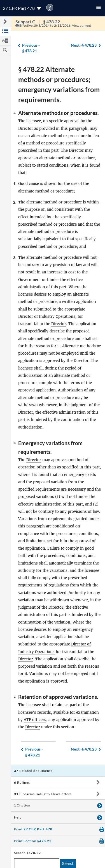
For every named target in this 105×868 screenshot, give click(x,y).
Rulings (22, 782)
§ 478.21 (31, 48)
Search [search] (68, 864)
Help (18, 817)
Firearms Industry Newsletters (43, 794)
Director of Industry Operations (47, 317)
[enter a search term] (37, 863)
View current (81, 25)
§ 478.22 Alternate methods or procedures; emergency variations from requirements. (59, 84)
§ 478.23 (84, 45)
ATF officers (35, 720)
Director (26, 129)
